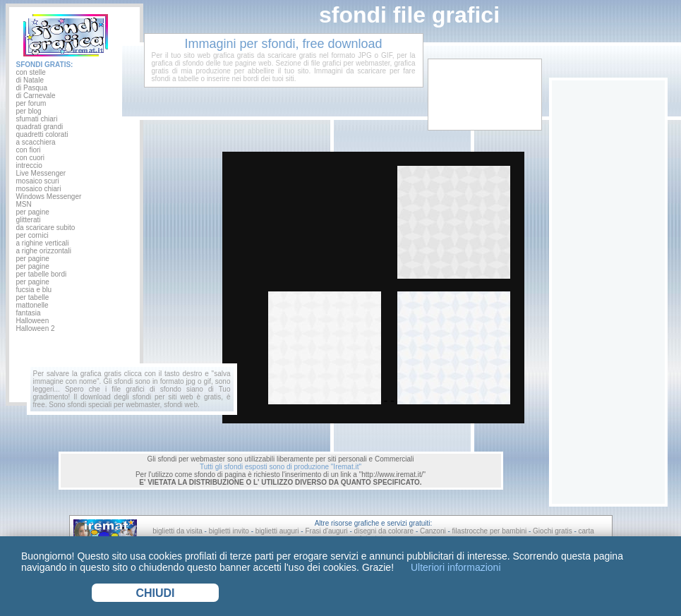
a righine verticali (43, 243)
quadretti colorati (42, 134)
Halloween (33, 321)
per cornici (32, 235)
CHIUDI (155, 593)
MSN (24, 204)
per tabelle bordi (42, 274)
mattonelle (32, 305)
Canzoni (433, 531)
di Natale (30, 80)
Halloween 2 (36, 328)
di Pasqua (32, 88)
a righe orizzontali (44, 251)
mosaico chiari (39, 189)
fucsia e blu (34, 290)
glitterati (29, 220)
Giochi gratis (553, 531)
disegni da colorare (384, 531)
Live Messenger (41, 173)
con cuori (31, 158)
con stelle (31, 72)
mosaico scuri (38, 181)
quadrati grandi (40, 127)
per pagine (33, 212)
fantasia (29, 313)
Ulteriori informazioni (454, 567)
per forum (31, 103)
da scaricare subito (46, 228)
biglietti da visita (177, 531)
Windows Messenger (49, 197)
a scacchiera (36, 142)
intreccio (29, 165)
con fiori (29, 150)
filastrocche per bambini (490, 531)
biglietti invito (229, 531)
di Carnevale (36, 96)
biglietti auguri (277, 531)
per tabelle (33, 297)
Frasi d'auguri (326, 531)
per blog (29, 111)
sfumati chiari (37, 119)
